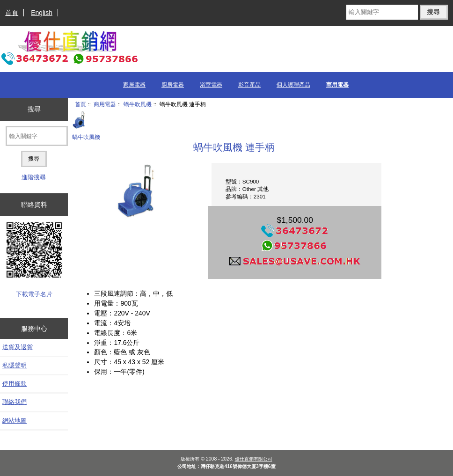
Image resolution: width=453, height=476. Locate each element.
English (42, 13)
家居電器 (134, 85)
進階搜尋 (34, 177)
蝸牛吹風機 (138, 104)
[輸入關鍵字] (382, 12)
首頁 (12, 13)
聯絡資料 (34, 205)
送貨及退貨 (18, 347)
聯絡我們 (15, 402)
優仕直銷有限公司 (254, 459)
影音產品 (249, 85)
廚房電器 (173, 85)
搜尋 (34, 109)
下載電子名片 (34, 294)
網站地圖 (15, 421)
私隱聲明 (15, 365)
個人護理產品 (293, 85)
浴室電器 (211, 85)
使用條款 (15, 384)
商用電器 (105, 104)
